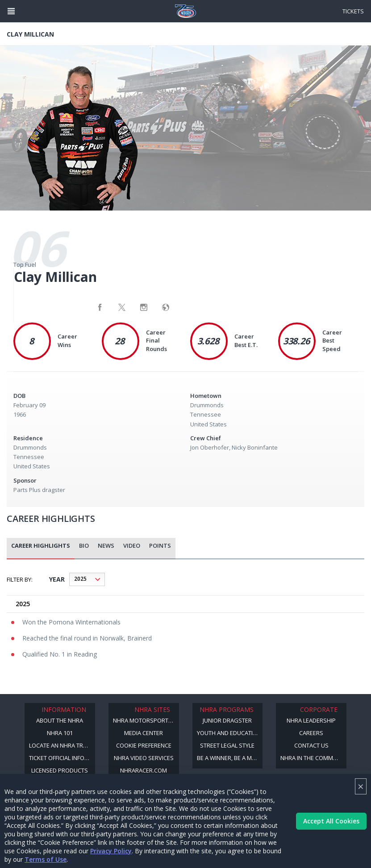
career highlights (41, 546)
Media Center (144, 733)
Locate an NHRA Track (61, 745)
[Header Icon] (11, 11)
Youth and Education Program (230, 733)
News (106, 546)
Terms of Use (46, 859)
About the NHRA (60, 720)
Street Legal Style (227, 745)
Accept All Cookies (331, 821)
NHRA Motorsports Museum (146, 720)
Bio (84, 546)
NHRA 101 (60, 733)
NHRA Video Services (144, 758)
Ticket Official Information (62, 758)
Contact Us (311, 745)
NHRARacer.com (144, 770)
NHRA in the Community (313, 758)
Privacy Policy (111, 851)
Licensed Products (60, 770)
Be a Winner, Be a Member (230, 758)
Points (160, 546)
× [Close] (361, 786)
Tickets (353, 11)
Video (132, 546)
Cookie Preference (144, 745)
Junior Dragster (227, 720)
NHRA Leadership (311, 720)
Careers (311, 733)
